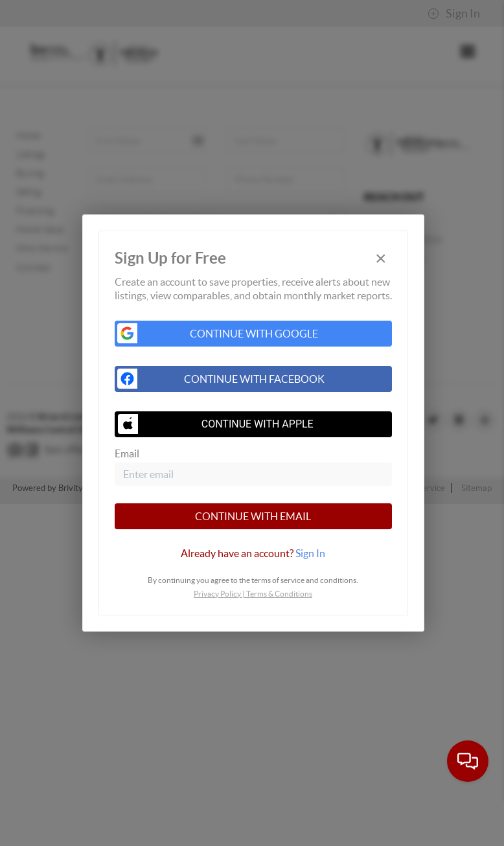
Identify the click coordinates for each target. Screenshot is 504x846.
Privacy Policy (217, 594)
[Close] (381, 258)
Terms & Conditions (279, 594)
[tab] (253, 553)
